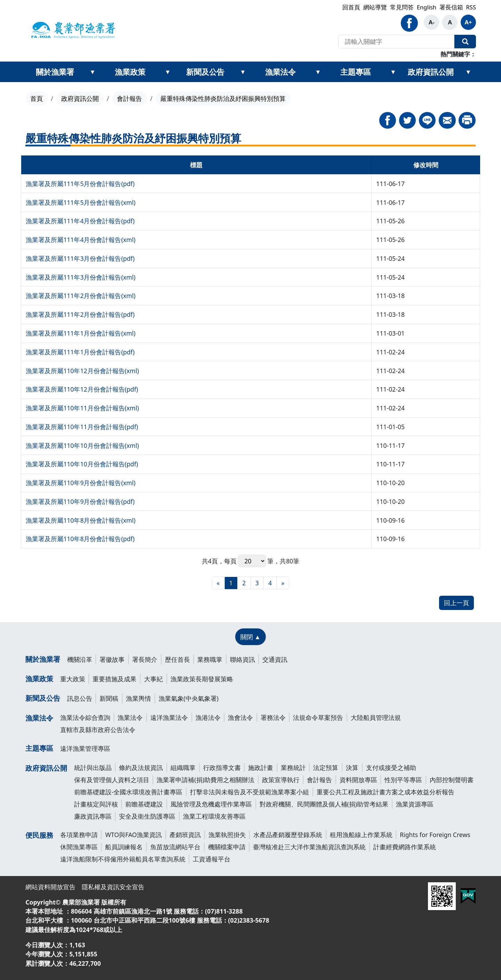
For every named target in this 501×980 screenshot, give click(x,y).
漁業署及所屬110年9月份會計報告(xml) (81, 483)
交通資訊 (275, 659)
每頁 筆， (252, 561)
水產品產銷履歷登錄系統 (288, 835)
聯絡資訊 (242, 659)
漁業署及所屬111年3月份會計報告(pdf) (80, 258)
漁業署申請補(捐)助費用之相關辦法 (205, 780)
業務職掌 (210, 659)
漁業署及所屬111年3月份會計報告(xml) (81, 277)
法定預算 (326, 768)
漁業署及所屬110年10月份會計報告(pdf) (82, 464)
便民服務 (39, 835)
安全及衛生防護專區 (147, 816)
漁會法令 (240, 717)
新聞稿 (109, 698)
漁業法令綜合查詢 (85, 717)
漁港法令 (208, 717)
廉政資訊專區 (93, 816)
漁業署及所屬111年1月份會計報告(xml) (81, 333)
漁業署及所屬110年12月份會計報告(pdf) (82, 389)
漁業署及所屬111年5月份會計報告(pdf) (80, 184)
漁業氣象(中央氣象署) (189, 698)
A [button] (450, 22)
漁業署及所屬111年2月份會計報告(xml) (81, 296)
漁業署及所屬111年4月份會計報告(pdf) (80, 221)
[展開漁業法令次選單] (318, 72)
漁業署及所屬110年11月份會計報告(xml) (82, 408)
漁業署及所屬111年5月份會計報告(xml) (81, 202)
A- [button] (432, 22)
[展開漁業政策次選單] (168, 72)
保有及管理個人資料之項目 (112, 780)
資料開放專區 (358, 780)
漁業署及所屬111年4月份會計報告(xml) (81, 240)
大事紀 (153, 679)
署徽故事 (112, 659)
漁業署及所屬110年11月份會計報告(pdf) (82, 427)
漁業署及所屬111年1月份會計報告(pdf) (80, 352)
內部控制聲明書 (452, 780)
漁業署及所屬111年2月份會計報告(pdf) (80, 314)
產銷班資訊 (185, 835)
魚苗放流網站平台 (175, 847)
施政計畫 (261, 768)
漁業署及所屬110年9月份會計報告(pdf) (80, 501)
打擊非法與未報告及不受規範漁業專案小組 (249, 792)
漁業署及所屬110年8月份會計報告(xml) (81, 520)
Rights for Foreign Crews (435, 835)
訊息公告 (80, 698)
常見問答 (402, 7)
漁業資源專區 (415, 804)
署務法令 (273, 717)
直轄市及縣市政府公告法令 (98, 730)
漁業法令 (280, 72)
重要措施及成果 (114, 679)
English (427, 7)
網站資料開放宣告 (50, 887)
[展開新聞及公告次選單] (243, 72)
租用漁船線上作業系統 (361, 835)
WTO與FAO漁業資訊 (133, 835)
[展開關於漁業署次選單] (93, 72)
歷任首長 (177, 659)
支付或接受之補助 (391, 768)
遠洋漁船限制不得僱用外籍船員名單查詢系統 (123, 859)
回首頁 (351, 7)
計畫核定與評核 (96, 804)
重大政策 (73, 679)
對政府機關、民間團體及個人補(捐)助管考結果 (324, 804)
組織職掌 (183, 768)
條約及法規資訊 (141, 768)
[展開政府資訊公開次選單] (468, 72)
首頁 (37, 98)
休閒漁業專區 (79, 847)
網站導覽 (375, 7)
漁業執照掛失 (227, 835)
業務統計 (293, 768)
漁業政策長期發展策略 (202, 679)
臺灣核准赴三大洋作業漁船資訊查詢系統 (309, 847)
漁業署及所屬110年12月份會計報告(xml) (82, 371)
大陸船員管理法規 (376, 717)
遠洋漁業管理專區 (85, 748)
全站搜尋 (465, 42)
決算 (352, 768)
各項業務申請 (79, 835)
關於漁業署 (55, 72)
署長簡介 (145, 659)
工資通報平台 (212, 859)
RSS (471, 7)
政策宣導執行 (281, 780)
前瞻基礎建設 (144, 804)
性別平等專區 (403, 780)
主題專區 (356, 72)
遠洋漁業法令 (169, 717)
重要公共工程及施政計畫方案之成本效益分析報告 (385, 792)
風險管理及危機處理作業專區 (211, 804)
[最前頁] (218, 583)
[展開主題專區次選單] (393, 72)
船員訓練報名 (124, 847)
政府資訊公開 (431, 72)
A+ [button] (468, 22)
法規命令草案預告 (318, 717)
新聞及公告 (205, 72)
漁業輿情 (138, 698)
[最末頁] (283, 583)
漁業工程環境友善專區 (214, 816)
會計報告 (129, 98)
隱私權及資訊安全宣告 (113, 887)
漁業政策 (130, 72)
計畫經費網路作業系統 (405, 847)
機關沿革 (80, 659)
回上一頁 (456, 603)
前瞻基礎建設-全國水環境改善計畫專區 (128, 792)
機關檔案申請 (227, 847)
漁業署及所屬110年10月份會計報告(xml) (82, 445)
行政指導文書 (222, 768)
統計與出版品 (93, 768)
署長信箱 (451, 7)
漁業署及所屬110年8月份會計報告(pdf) (80, 539)
